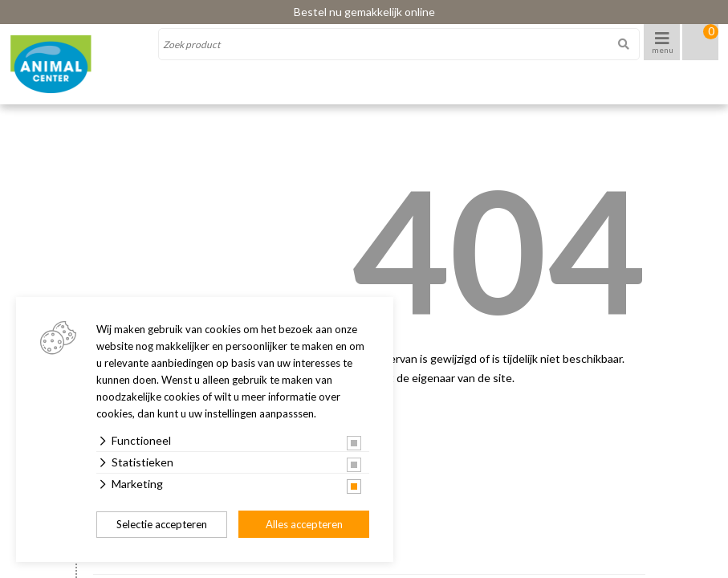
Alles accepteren (304, 524)
